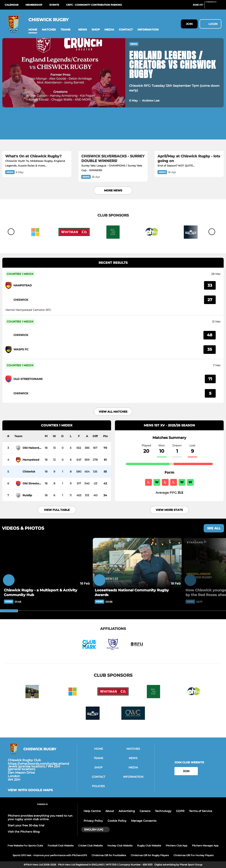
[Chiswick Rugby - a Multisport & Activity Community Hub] (46, 563)
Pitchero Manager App (205, 846)
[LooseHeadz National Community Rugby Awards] (137, 563)
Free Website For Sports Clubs (25, 846)
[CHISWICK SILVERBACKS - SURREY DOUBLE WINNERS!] (113, 132)
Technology (163, 811)
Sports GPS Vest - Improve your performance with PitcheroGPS (50, 855)
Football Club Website (61, 846)
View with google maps (30, 790)
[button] (33, 30)
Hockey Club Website (120, 846)
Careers (145, 811)
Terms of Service (201, 811)
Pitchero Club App (177, 846)
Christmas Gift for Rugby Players (150, 855)
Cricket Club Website (90, 846)
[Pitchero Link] (214, 6)
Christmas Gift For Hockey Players (194, 855)
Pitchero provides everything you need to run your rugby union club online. (40, 817)
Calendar (12, 5)
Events (54, 5)
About (110, 811)
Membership (34, 5)
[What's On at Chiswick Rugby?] (37, 132)
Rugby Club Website (149, 846)
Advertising (127, 811)
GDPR (180, 811)
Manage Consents (144, 821)
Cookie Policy (117, 821)
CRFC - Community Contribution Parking (94, 5)
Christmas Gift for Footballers (109, 855)
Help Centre (92, 811)
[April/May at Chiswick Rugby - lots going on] (189, 132)
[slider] (9, 611)
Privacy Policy (93, 821)
